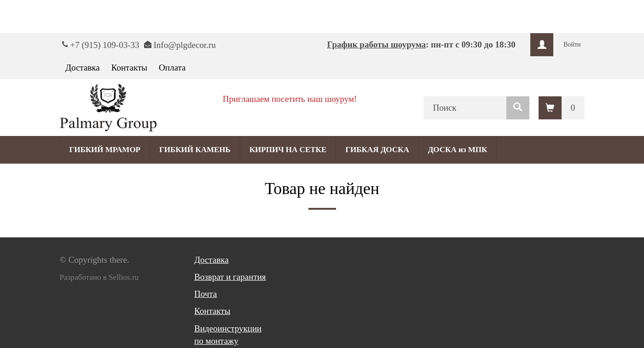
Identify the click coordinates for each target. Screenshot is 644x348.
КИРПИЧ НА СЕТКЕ (288, 150)
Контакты (129, 68)
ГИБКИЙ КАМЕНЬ (195, 150)
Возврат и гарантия (230, 277)
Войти (572, 44)
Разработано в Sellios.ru (99, 277)
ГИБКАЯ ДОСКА (377, 150)
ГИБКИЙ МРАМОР (105, 150)
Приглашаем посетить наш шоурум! (290, 99)
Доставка (83, 68)
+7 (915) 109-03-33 (105, 45)
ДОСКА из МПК (458, 150)
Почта (206, 294)
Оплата (172, 68)
